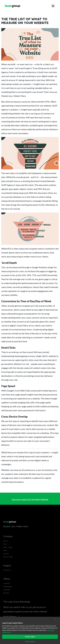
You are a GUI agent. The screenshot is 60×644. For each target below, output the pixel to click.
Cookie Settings (30, 641)
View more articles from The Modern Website (30, 499)
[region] (30, 630)
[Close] (56, 619)
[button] (53, 6)
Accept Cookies (30, 637)
